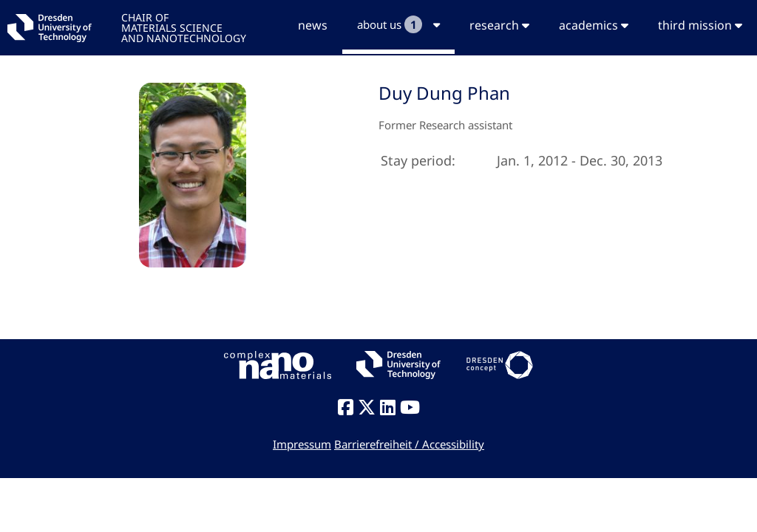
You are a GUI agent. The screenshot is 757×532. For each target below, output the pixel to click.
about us (398, 24)
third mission (700, 25)
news (313, 25)
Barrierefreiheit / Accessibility (409, 444)
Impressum (302, 444)
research (499, 25)
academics (594, 25)
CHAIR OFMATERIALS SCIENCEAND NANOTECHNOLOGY (184, 27)
